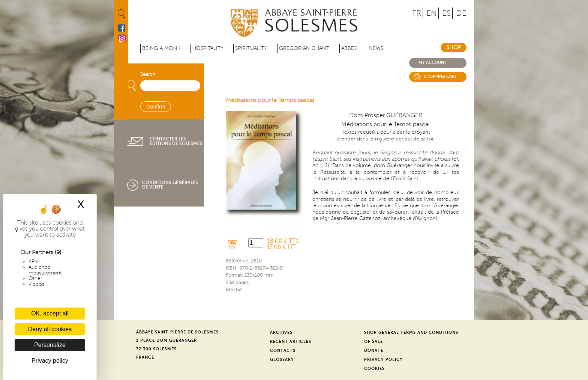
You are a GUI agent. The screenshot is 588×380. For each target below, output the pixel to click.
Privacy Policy (383, 360)
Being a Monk (161, 48)
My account (433, 63)
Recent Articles (291, 342)
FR (417, 13)
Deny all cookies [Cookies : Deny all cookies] (50, 329)
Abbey (349, 48)
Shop (454, 47)
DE (461, 13)
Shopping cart (441, 76)
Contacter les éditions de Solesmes (176, 141)
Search (148, 74)
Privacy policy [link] (50, 361)
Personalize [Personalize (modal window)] (50, 345)
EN (432, 13)
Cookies (374, 369)
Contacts (283, 351)
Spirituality (251, 48)
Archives (281, 332)
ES (446, 13)
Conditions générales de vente (170, 185)
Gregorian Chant (304, 48)
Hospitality (208, 48)
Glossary (282, 360)
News (376, 48)
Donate (374, 351)
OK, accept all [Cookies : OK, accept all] (50, 313)
